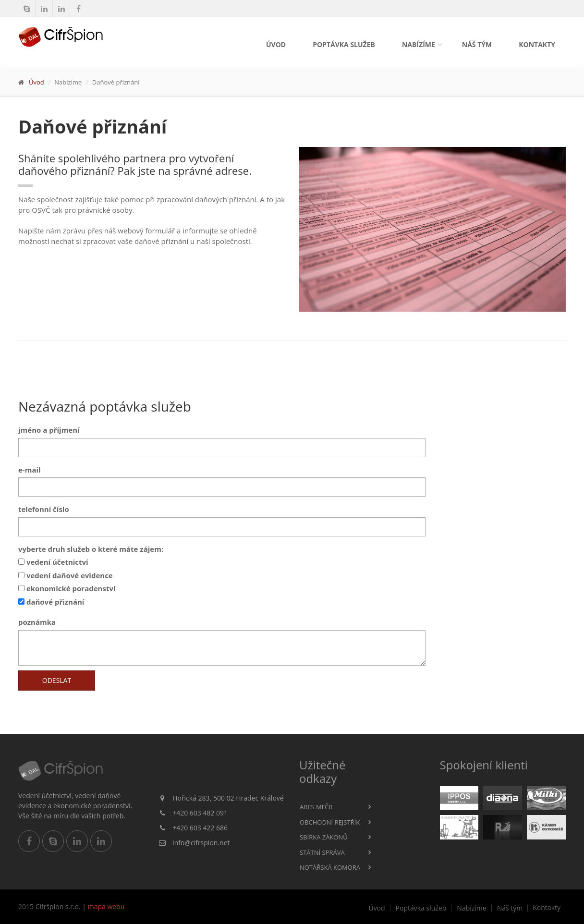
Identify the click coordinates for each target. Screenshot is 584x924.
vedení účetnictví (53, 562)
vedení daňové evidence (66, 575)
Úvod (276, 44)
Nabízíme (419, 44)
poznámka (37, 622)
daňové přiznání (51, 602)
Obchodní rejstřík (330, 822)
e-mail (30, 470)
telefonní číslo (44, 509)
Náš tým (477, 44)
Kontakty (537, 44)
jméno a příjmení (49, 430)
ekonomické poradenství (67, 588)
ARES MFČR (316, 807)
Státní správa (322, 852)
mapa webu (106, 906)
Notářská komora (330, 867)
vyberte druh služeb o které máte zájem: (91, 549)
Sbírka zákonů (324, 837)
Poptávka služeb (344, 44)
